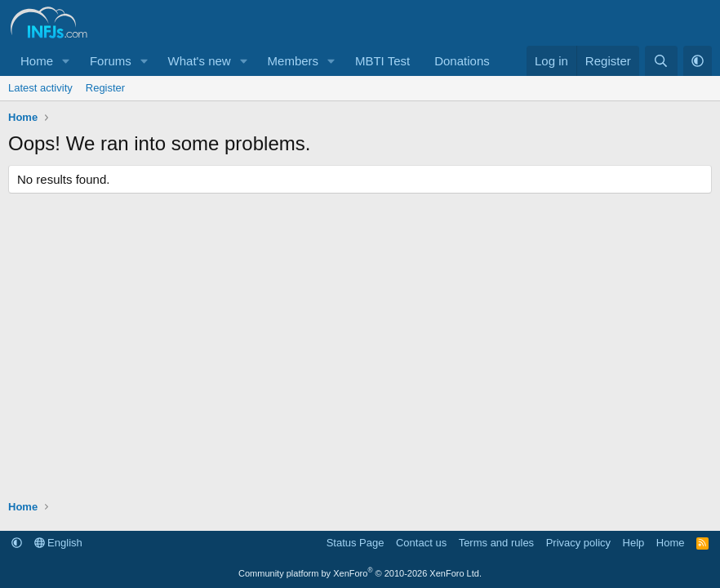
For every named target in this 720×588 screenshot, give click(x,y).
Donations (462, 61)
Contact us (421, 543)
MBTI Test (382, 61)
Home (37, 61)
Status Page (356, 543)
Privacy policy (578, 543)
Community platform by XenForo (360, 573)
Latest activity (40, 88)
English (58, 543)
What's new (200, 61)
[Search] (661, 61)
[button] (66, 61)
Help (634, 543)
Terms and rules (496, 543)
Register (105, 88)
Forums (111, 61)
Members (293, 61)
